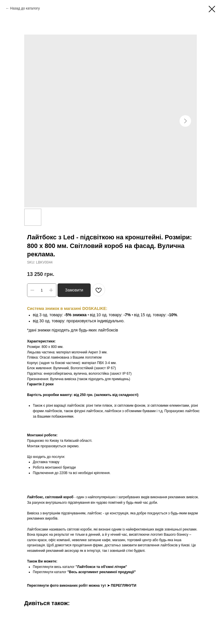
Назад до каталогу (25, 8)
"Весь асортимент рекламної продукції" (102, 572)
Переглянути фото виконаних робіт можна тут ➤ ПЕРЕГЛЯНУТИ (82, 586)
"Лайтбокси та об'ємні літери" (101, 567)
